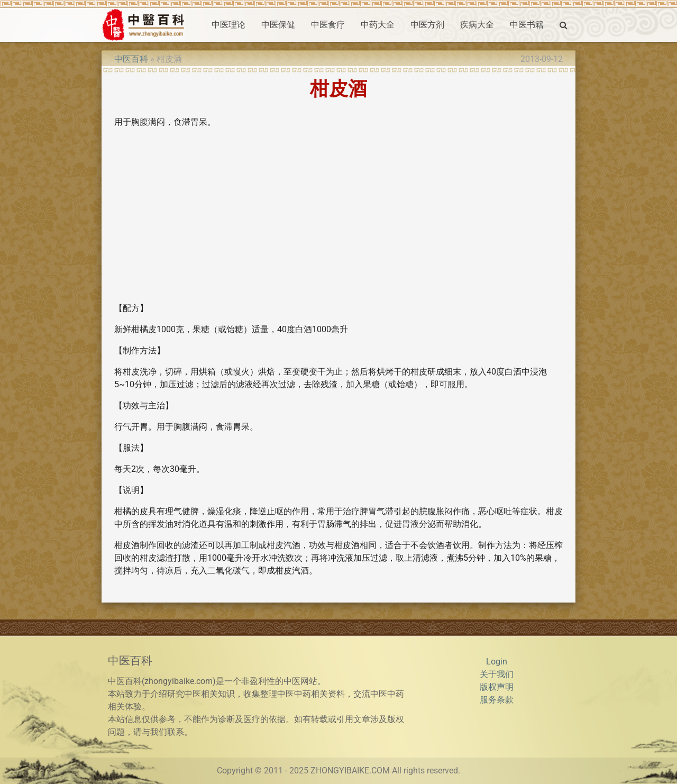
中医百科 (131, 59)
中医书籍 (527, 25)
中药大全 (378, 25)
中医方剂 (427, 25)
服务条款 (497, 700)
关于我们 (497, 674)
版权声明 (497, 687)
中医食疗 (328, 25)
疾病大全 (477, 25)
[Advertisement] (338, 220)
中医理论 (228, 25)
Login (497, 662)
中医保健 (278, 25)
